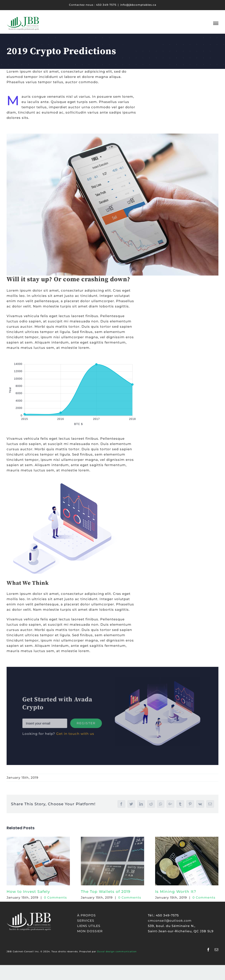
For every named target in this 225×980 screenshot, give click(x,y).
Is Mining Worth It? (176, 892)
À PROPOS (86, 915)
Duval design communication (117, 952)
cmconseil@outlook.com (170, 921)
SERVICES (86, 921)
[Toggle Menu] (216, 23)
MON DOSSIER (90, 931)
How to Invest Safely (28, 892)
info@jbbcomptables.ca (138, 5)
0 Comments (55, 897)
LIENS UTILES (89, 926)
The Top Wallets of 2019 (106, 892)
